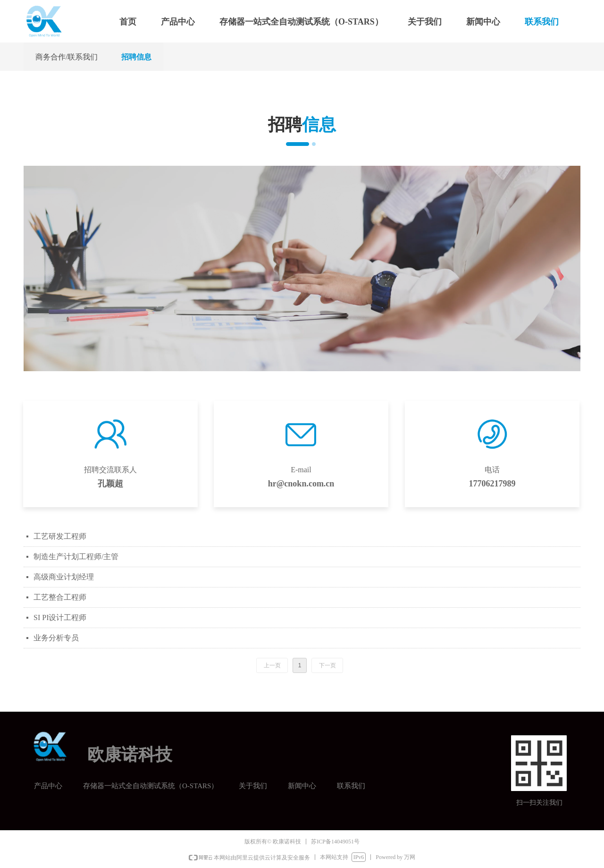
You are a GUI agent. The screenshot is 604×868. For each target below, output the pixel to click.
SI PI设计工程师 (60, 617)
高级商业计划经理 (64, 577)
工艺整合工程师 (60, 597)
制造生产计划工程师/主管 (76, 557)
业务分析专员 (56, 638)
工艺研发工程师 (60, 536)
